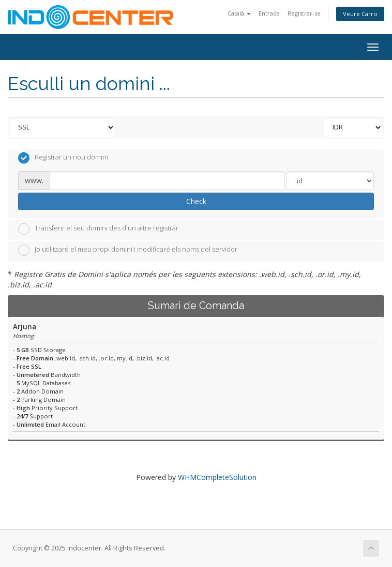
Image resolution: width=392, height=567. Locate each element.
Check (196, 201)
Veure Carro (360, 14)
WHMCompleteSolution (217, 477)
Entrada (269, 13)
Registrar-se (304, 13)
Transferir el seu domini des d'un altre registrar (98, 229)
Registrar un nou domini (63, 158)
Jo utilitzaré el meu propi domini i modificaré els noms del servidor (128, 250)
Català (239, 13)
